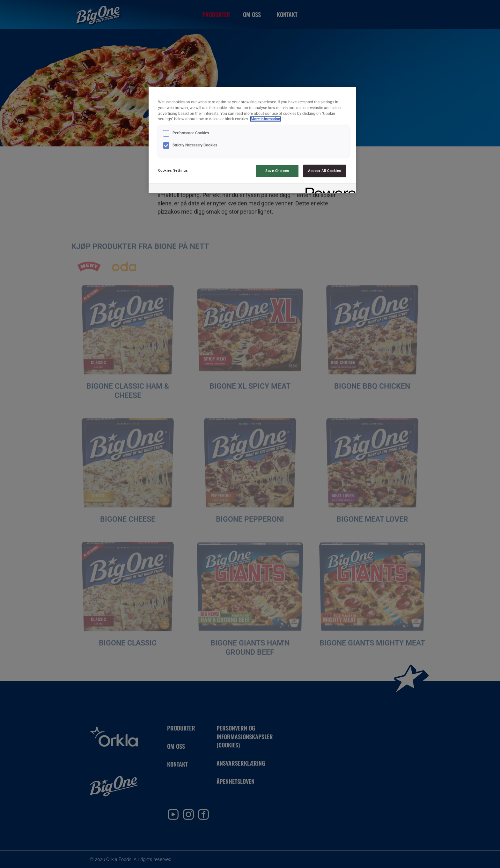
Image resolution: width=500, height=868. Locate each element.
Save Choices (277, 171)
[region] (252, 140)
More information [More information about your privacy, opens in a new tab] (265, 119)
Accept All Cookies (325, 171)
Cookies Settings (173, 171)
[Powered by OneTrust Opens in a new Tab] (328, 189)
